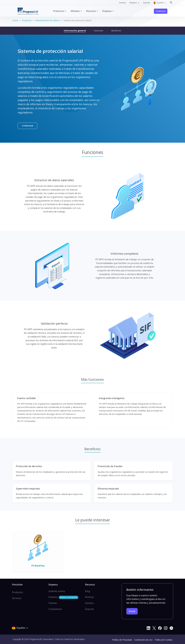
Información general (75, 31)
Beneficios (116, 31)
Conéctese (161, 11)
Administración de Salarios (48, 20)
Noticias (89, 597)
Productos (27, 20)
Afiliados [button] (75, 11)
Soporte (146, 3)
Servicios (17, 598)
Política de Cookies (164, 640)
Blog (88, 591)
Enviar (132, 611)
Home (15, 20)
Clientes (53, 603)
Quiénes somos (57, 591)
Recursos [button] (91, 11)
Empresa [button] (107, 11)
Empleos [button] (133, 3)
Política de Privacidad (122, 640)
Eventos (123, 3)
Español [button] (159, 3)
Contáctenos (55, 609)
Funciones (99, 31)
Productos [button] (59, 11)
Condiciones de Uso (143, 640)
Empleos (63, 597)
